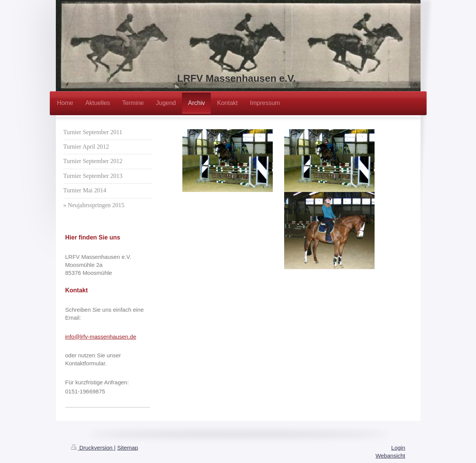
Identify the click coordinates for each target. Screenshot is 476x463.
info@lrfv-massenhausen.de (101, 337)
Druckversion (93, 448)
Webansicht (390, 456)
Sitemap (127, 448)
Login (398, 448)
